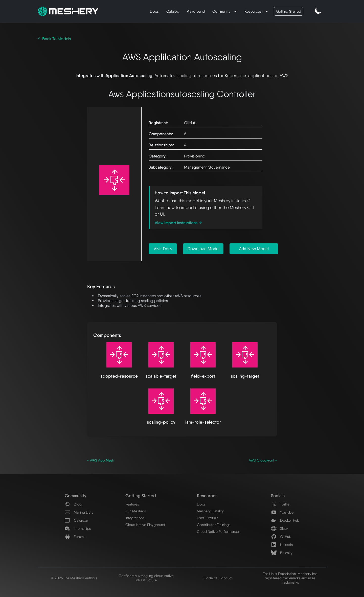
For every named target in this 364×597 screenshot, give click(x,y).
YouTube (282, 512)
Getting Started (289, 11)
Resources (254, 11)
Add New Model (254, 249)
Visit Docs (163, 249)
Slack (280, 528)
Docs (154, 11)
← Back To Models (54, 39)
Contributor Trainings (214, 525)
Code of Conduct (218, 578)
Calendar (76, 520)
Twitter (281, 504)
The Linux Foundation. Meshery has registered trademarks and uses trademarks (290, 578)
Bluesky (282, 553)
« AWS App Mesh (101, 460)
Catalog (173, 11)
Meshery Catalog (211, 511)
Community (222, 11)
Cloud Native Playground (145, 525)
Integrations (135, 518)
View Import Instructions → (178, 223)
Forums (75, 536)
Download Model (203, 249)
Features (132, 504)
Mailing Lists (79, 512)
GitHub (281, 536)
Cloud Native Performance (218, 531)
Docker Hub (285, 520)
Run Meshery (136, 511)
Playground (196, 11)
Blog (73, 504)
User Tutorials (208, 518)
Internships (78, 528)
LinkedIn (282, 545)
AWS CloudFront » (263, 460)
